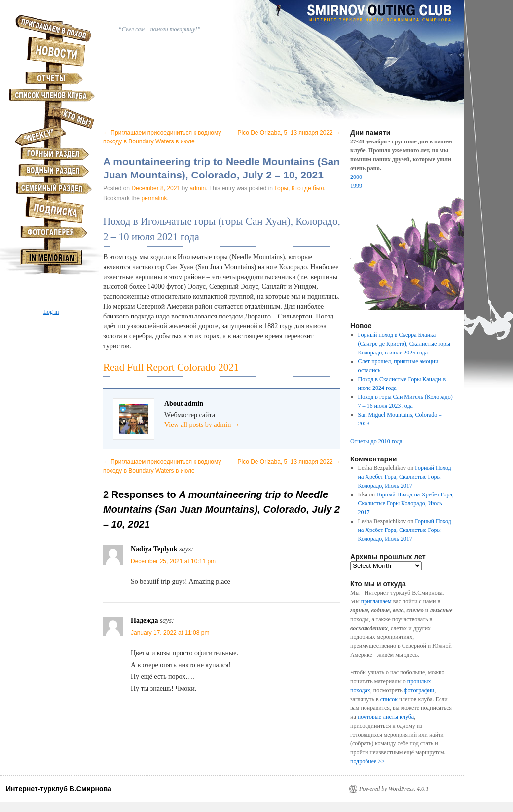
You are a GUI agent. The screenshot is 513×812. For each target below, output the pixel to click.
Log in (51, 312)
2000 (356, 177)
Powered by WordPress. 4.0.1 (394, 789)
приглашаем (376, 601)
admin (198, 188)
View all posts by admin (202, 425)
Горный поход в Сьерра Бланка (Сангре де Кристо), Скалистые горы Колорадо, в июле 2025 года (404, 344)
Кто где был (308, 188)
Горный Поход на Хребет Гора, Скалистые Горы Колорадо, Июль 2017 (405, 477)
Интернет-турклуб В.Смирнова (59, 789)
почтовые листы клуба (386, 717)
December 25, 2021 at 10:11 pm (173, 561)
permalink (154, 198)
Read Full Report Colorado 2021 (171, 367)
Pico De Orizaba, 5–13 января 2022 (289, 133)
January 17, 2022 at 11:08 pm (170, 633)
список (389, 699)
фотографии (419, 690)
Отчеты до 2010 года (376, 441)
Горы (281, 188)
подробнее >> (367, 761)
